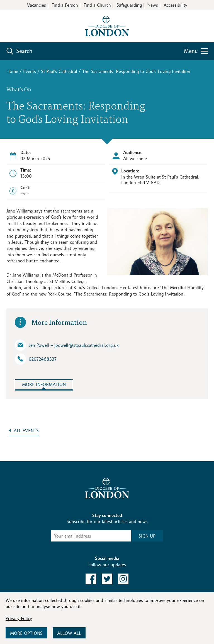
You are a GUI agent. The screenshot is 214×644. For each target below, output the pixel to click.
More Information (44, 385)
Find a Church (97, 5)
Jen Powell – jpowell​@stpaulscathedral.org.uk (67, 345)
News (153, 5)
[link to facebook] (91, 579)
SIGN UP (147, 536)
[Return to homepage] (107, 26)
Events (30, 71)
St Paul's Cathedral (59, 71)
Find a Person (65, 5)
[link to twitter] (107, 579)
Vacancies (37, 5)
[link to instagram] (123, 579)
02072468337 (36, 359)
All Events (26, 431)
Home (12, 71)
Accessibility (175, 5)
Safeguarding (129, 5)
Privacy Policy (19, 619)
